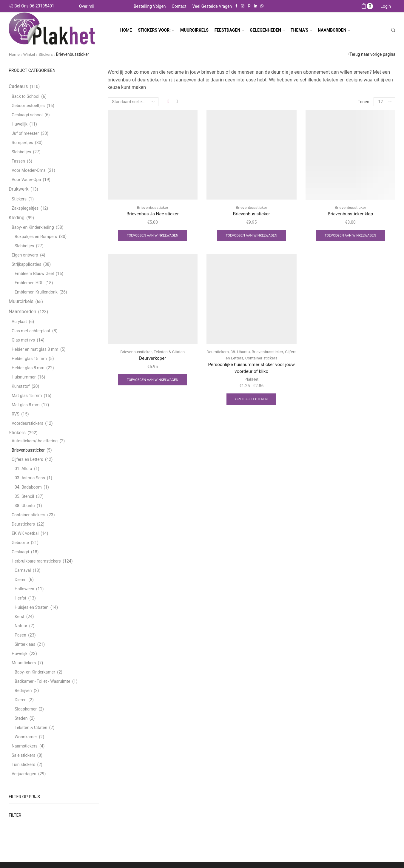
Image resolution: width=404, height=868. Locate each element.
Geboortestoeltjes (28, 106)
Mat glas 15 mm (27, 396)
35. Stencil (24, 496)
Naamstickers (24, 746)
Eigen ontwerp (25, 255)
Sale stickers (23, 755)
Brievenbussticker (153, 207)
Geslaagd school (27, 115)
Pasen (20, 635)
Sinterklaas (25, 644)
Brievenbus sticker (252, 214)
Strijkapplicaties (26, 264)
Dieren (21, 580)
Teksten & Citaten (170, 352)
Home (126, 30)
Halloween (24, 589)
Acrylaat (19, 322)
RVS (16, 414)
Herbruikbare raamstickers (36, 561)
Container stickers (268, 359)
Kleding (17, 217)
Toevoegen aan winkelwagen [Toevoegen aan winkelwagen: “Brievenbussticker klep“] (350, 236)
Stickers (47, 54)
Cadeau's (18, 86)
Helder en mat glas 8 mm (35, 349)
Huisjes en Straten (31, 607)
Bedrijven (23, 691)
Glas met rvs (23, 340)
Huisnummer (24, 377)
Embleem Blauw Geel (34, 274)
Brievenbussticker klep (350, 214)
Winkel (30, 54)
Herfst (20, 598)
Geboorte (20, 543)
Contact (179, 6)
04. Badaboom (28, 487)
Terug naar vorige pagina (372, 54)
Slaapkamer (26, 709)
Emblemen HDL (29, 283)
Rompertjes (22, 143)
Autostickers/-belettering (35, 441)
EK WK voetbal (25, 533)
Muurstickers (24, 663)
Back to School (26, 96)
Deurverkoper (153, 359)
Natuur (21, 626)
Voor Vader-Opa (26, 180)
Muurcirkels (21, 301)
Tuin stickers (23, 764)
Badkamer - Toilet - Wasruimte (42, 681)
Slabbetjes (21, 152)
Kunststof (21, 386)
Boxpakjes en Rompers (36, 237)
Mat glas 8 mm (26, 405)
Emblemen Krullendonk (36, 292)
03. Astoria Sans (30, 478)
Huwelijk (20, 124)
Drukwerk (19, 189)
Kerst (20, 617)
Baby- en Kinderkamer (35, 672)
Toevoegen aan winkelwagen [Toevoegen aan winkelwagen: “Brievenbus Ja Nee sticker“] (153, 236)
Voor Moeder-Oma (29, 170)
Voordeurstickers (27, 423)
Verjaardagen (24, 774)
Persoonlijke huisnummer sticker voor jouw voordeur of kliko (251, 369)
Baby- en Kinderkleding (33, 227)
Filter (15, 815)
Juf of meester (25, 133)
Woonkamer (26, 737)
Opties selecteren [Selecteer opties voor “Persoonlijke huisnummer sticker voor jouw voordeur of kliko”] (252, 401)
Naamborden (22, 312)
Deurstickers (223, 352)
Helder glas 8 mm (28, 368)
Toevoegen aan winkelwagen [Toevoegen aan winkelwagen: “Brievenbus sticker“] (251, 236)
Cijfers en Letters (234, 359)
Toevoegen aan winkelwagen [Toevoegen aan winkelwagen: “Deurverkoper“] (153, 381)
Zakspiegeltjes (25, 208)
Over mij (87, 6)
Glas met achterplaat (31, 331)
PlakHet (251, 381)
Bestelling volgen (150, 6)
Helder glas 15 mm (29, 359)
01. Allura (23, 469)
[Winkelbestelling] (133, 102)
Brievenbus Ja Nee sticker (152, 214)
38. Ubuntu (246, 352)
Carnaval (23, 570)
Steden (21, 718)
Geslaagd (20, 552)
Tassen (18, 161)
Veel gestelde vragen (212, 6)
